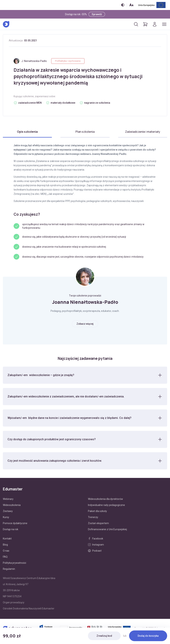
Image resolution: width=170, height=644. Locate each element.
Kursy (6, 517)
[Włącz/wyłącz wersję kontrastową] (123, 5)
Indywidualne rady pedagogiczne (106, 505)
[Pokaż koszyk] (145, 24)
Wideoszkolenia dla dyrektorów (105, 499)
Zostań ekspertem (98, 523)
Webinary (8, 499)
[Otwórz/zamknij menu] (164, 24)
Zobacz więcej (85, 324)
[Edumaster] (6, 24)
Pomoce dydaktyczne (15, 523)
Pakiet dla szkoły (97, 511)
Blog (5, 545)
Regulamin (9, 569)
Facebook (96, 539)
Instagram (96, 545)
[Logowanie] (155, 24)
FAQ (5, 557)
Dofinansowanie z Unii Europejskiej (107, 529)
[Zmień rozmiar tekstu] (131, 5)
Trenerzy (93, 517)
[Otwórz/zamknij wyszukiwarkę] (136, 24)
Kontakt (7, 539)
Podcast (95, 551)
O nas (6, 551)
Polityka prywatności (14, 563)
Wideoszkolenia (12, 505)
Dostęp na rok (11, 529)
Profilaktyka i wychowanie (68, 61)
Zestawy (8, 511)
